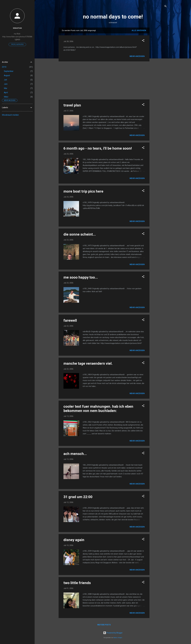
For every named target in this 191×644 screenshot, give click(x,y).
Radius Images (118, 638)
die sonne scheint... (80, 234)
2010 (4, 67)
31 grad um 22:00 (78, 497)
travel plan (72, 105)
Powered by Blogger (113, 633)
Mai (5, 88)
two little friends (77, 583)
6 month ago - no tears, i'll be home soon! (98, 148)
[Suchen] (166, 7)
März (6, 97)
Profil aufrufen (17, 44)
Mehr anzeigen (137, 56)
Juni (6, 84)
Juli (5, 80)
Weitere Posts (104, 625)
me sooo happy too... (81, 277)
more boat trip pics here (83, 191)
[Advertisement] (159, 64)
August (7, 75)
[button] (143, 41)
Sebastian (17, 28)
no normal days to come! (113, 17)
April (6, 93)
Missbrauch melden (10, 115)
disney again (74, 540)
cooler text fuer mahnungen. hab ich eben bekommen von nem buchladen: (98, 409)
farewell (70, 320)
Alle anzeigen (139, 30)
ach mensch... (75, 454)
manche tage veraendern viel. (88, 363)
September (9, 71)
